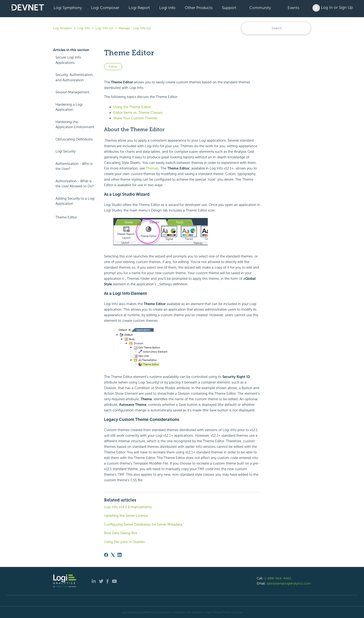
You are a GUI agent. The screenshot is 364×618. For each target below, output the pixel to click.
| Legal (207, 612)
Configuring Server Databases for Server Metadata (143, 524)
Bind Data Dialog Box (121, 533)
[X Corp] (113, 555)
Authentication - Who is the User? (74, 166)
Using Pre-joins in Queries (124, 542)
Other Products (199, 8)
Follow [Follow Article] (113, 67)
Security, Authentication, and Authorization (75, 77)
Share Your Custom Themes (135, 118)
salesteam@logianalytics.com (289, 583)
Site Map (237, 612)
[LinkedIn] (120, 555)
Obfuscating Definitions (74, 139)
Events (294, 8)
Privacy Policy (222, 612)
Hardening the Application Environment (75, 125)
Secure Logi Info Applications (68, 60)
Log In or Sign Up (333, 8)
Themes (152, 168)
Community (260, 8)
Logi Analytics (63, 28)
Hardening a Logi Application (69, 107)
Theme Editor (66, 217)
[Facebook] (106, 555)
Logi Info (167, 8)
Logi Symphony (68, 8)
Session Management (72, 92)
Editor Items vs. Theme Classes (138, 113)
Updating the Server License (126, 516)
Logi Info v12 (104, 28)
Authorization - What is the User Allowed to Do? (75, 184)
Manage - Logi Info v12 (135, 28)
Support (229, 8)
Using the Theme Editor (132, 107)
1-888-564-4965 (278, 578)
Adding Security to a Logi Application (75, 201)
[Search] (276, 28)
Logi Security (65, 151)
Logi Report (139, 8)
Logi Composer (105, 8)
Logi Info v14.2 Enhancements (128, 507)
